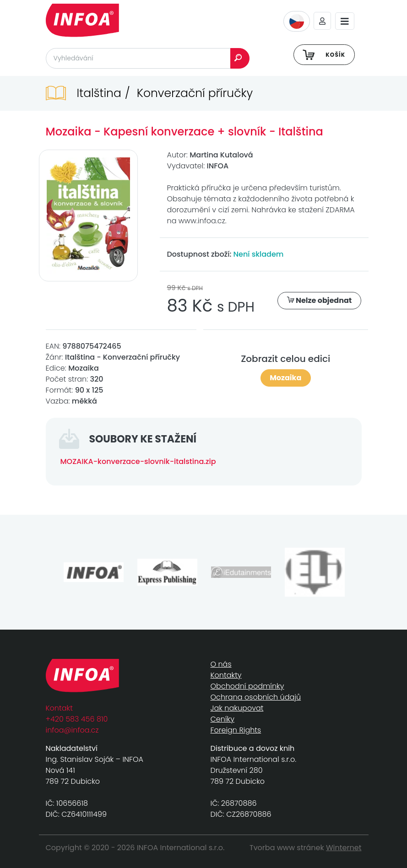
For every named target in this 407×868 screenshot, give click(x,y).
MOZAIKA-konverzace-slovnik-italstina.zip (138, 461)
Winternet (344, 848)
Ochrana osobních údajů (256, 697)
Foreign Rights (236, 730)
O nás (221, 664)
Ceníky (222, 719)
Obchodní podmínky (247, 686)
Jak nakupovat (237, 708)
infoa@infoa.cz (72, 730)
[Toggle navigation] (345, 21)
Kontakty (226, 675)
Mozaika (285, 378)
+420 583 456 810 (77, 719)
